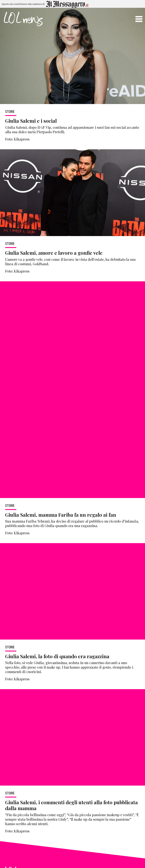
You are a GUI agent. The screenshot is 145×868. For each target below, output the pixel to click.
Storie (10, 112)
